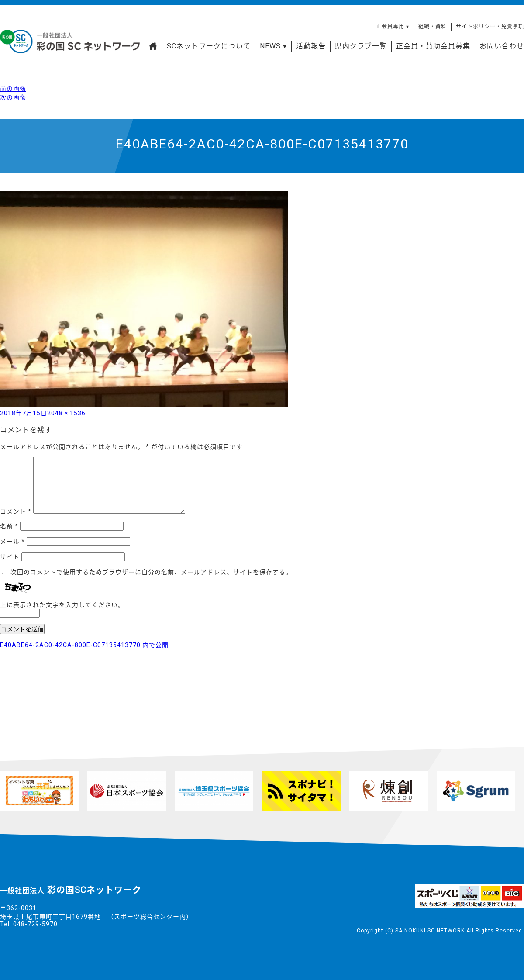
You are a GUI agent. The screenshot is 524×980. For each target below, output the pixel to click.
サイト (10, 557)
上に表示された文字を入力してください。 (62, 605)
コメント (16, 511)
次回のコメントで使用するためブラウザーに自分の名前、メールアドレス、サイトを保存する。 (151, 572)
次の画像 (13, 97)
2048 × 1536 (66, 413)
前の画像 (13, 89)
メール (12, 542)
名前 (9, 526)
